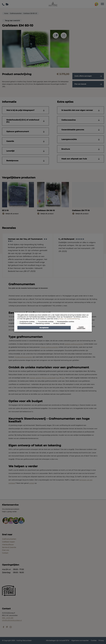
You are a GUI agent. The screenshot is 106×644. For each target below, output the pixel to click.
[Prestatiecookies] (18, 323)
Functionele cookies (46, 322)
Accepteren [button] (44, 328)
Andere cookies (59, 323)
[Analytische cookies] (18, 321)
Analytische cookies (27, 322)
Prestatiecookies (26, 323)
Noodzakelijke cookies (66, 322)
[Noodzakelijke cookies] (56, 321)
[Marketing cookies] (34, 323)
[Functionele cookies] (37, 321)
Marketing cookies (43, 323)
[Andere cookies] (52, 323)
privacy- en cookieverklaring (69, 319)
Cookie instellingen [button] (81, 328)
